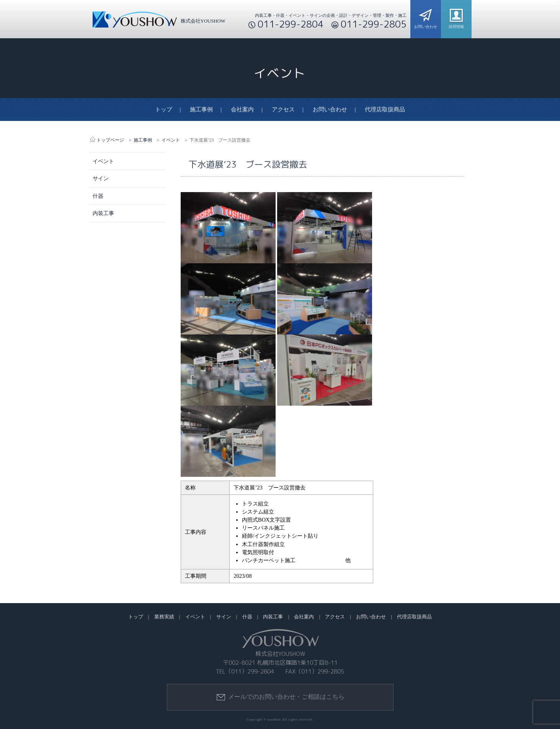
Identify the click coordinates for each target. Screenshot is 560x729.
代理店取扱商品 (385, 110)
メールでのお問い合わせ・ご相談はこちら (280, 697)
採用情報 (456, 17)
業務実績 (164, 617)
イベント (171, 140)
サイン (101, 178)
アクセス (283, 110)
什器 (98, 196)
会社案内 (242, 110)
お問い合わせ (426, 17)
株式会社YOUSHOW (157, 21)
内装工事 (103, 213)
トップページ (110, 140)
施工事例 (201, 110)
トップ (164, 110)
